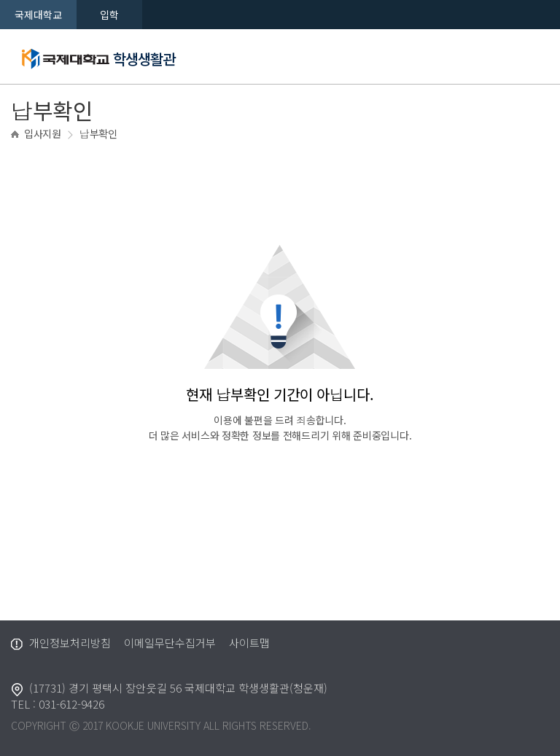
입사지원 (43, 133)
